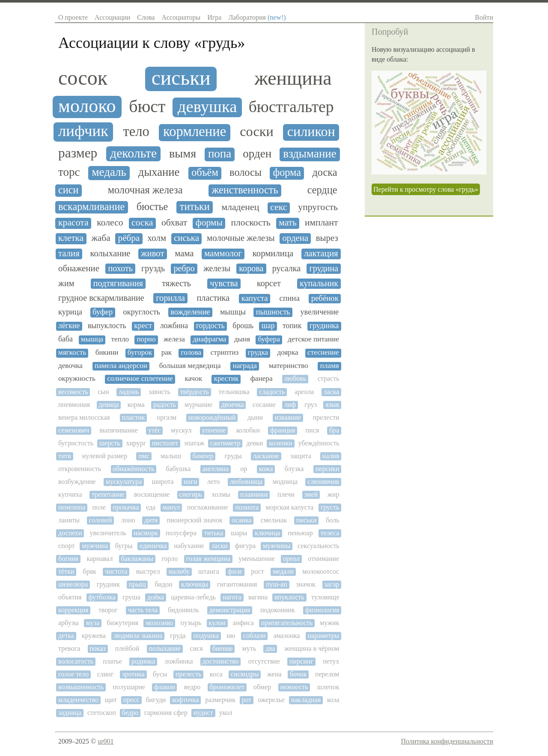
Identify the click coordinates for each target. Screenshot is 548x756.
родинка (143, 661)
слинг (106, 674)
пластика (213, 298)
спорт (66, 546)
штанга (209, 571)
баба (66, 339)
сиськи (181, 78)
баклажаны (137, 559)
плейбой (127, 648)
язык (332, 405)
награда (244, 366)
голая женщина (208, 559)
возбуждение (77, 482)
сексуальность (318, 546)
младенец (240, 207)
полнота (247, 507)
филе (235, 571)
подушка (206, 636)
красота (73, 223)
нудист (203, 713)
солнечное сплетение (140, 379)
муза (93, 623)
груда (178, 636)
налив (331, 456)
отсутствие (264, 661)
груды (233, 456)
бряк (90, 571)
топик (292, 326)
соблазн (255, 636)
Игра (214, 17)
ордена (295, 238)
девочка (70, 366)
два (270, 648)
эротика (133, 674)
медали (283, 571)
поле (99, 507)
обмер (262, 687)
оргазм (167, 417)
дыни (255, 417)
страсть (329, 378)
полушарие (129, 687)
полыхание (165, 648)
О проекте (73, 17)
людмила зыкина (138, 636)
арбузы (68, 623)
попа (220, 154)
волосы (246, 172)
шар (268, 326)
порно (146, 339)
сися (197, 648)
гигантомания (237, 584)
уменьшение (257, 559)
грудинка (324, 326)
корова (251, 268)
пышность (273, 312)
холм (157, 238)
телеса (330, 533)
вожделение (190, 312)
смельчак (274, 520)
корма (136, 405)
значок (306, 584)
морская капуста (290, 507)
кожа (266, 469)
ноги (191, 482)
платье (112, 661)
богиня (68, 559)
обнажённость (133, 469)
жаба (101, 238)
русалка (287, 268)
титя (65, 456)
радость (165, 405)
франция (283, 430)
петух (331, 661)
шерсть (110, 443)
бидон (163, 584)
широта (163, 482)
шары (239, 533)
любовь (295, 378)
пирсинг (301, 661)
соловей (101, 520)
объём (205, 172)
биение (223, 648)
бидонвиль (183, 610)
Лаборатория (257, 17)
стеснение (323, 353)
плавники (254, 494)
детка (66, 636)
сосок (83, 78)
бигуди (156, 700)
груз (311, 405)
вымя (183, 153)
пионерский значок (195, 520)
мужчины (277, 546)
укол (225, 713)
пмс (144, 456)
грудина (324, 268)
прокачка (126, 507)
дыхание (159, 172)
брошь (243, 326)
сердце (322, 190)
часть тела (143, 610)
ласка (332, 392)
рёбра (129, 238)
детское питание (313, 339)
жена (274, 674)
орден (257, 154)
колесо (110, 223)
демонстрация (230, 610)
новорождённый (212, 417)
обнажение (79, 268)
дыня (242, 339)
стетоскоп (102, 713)
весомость (73, 392)
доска (325, 172)
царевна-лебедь (193, 597)
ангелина (216, 469)
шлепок (328, 687)
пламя (330, 366)
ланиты (69, 520)
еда (151, 507)
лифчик (83, 131)
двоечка (232, 405)
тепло (120, 339)
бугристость (76, 443)
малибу (179, 571)
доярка (287, 353)
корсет (269, 283)
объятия (70, 597)
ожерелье (271, 700)
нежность (294, 687)
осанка (241, 520)
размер (78, 153)
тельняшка (234, 392)
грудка (258, 353)
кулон (217, 623)
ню (231, 636)
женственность (245, 190)
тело (136, 132)
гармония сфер (166, 713)
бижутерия (122, 623)
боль (332, 520)
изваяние (288, 417)
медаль (109, 172)
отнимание (323, 559)
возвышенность (81, 687)
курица (70, 312)
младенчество (78, 700)
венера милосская (84, 417)
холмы (221, 494)
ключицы (195, 584)
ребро (184, 268)
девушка (207, 107)
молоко (87, 106)
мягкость (72, 353)
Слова (146, 17)
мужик (329, 623)
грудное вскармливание (101, 298)
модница (285, 482)
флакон (165, 687)
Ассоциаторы (181, 17)
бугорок (140, 353)
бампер (203, 456)
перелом (327, 674)
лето (214, 482)
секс (278, 207)
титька (214, 533)
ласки (219, 546)
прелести (326, 417)
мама (184, 253)
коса (216, 674)
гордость (210, 326)
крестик (226, 379)
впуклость (289, 597)
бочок (298, 674)
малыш (171, 456)
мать (287, 223)
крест (143, 326)
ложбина (174, 326)
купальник (319, 283)
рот (246, 700)
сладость (272, 392)
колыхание (110, 253)
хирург (136, 443)
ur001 (106, 741)
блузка (294, 469)
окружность (77, 379)
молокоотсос (321, 571)
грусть (330, 507)
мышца (92, 339)
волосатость (76, 661)
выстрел (148, 571)
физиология (322, 610)
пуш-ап (277, 584)
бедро (130, 713)
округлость (141, 312)
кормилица (273, 253)
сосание (264, 405)
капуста (255, 298)
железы (217, 268)
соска (142, 223)
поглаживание (208, 507)
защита (301, 456)
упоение (214, 430)
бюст (147, 107)
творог (108, 610)
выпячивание (119, 430)
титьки (195, 207)
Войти (484, 17)
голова (191, 353)
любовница (246, 482)
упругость (318, 207)
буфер (103, 312)
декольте (133, 153)
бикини (107, 353)
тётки (66, 571)
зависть (159, 392)
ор (244, 469)
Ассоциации (112, 17)
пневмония (74, 405)
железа (174, 339)
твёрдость (194, 392)
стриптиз (225, 353)
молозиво (159, 623)
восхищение (152, 494)
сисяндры (245, 674)
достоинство (221, 661)
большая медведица (190, 366)
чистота (116, 571)
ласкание (266, 456)
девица (109, 405)
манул (171, 507)
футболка (102, 597)
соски (257, 132)
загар (332, 584)
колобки (248, 430)
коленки (281, 443)
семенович (74, 430)
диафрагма (209, 339)
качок (193, 379)
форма (287, 172)
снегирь (191, 494)
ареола (304, 392)
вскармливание (91, 207)
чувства (224, 283)
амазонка (287, 636)
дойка (156, 597)
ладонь (129, 392)
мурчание (198, 405)
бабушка (179, 469)
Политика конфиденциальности (447, 741)
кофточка (185, 700)
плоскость (250, 223)
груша (131, 597)
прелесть (189, 674)
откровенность (80, 469)
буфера (269, 339)
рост (258, 571)
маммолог (223, 253)
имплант (321, 223)
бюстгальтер (291, 107)
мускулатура (124, 482)
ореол (291, 559)
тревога (69, 648)
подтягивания (118, 283)
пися (313, 430)
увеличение (319, 312)
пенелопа (72, 507)
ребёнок (325, 298)
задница (70, 713)
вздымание (310, 154)
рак (167, 353)
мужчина (95, 546)
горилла (170, 298)
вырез (327, 238)
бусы (160, 674)
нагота (232, 597)
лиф (290, 405)
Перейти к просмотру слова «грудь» (426, 189)
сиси (68, 190)
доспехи (70, 533)
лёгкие (69, 326)
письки (307, 520)
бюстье (152, 207)
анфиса (243, 623)
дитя (151, 520)
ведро (192, 687)
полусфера (181, 533)
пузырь (191, 623)
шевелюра (73, 584)
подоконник (278, 610)
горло (170, 559)
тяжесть (176, 283)
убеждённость (319, 443)
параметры (324, 636)
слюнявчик (323, 482)
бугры (124, 546)
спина (290, 298)
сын (103, 392)
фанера (262, 379)
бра (334, 430)
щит (111, 700)
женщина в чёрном (312, 648)
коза (333, 700)
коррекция (73, 610)
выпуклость (107, 326)
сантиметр (225, 443)
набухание (189, 546)
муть (249, 648)
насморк (146, 533)
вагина (258, 597)
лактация (321, 253)
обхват (174, 223)
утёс (154, 430)
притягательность (287, 623)
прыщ (137, 584)
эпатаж (194, 443)
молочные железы (241, 238)
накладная (306, 700)
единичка (153, 546)
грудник (108, 584)
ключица (267, 533)
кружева (94, 636)
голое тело (73, 674)
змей (311, 494)
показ (98, 648)
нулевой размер (105, 456)
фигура (246, 546)
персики (328, 469)
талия (69, 253)
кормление (195, 132)
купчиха (70, 494)
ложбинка (179, 661)
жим (66, 283)
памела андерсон (121, 366)
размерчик (220, 700)
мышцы (233, 312)
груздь (153, 268)
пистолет (165, 443)
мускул (181, 430)
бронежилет (227, 687)
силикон (311, 132)
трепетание (108, 494)
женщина (293, 78)
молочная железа (145, 190)
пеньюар (300, 533)
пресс (131, 700)
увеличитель (108, 533)
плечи (286, 494)
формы (209, 223)
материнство (289, 366)
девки (255, 443)
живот (152, 253)
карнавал (100, 559)
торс (69, 172)
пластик (133, 417)
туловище (325, 597)
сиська (186, 238)
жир (334, 494)
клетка (71, 238)
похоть (121, 268)
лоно (128, 520)
